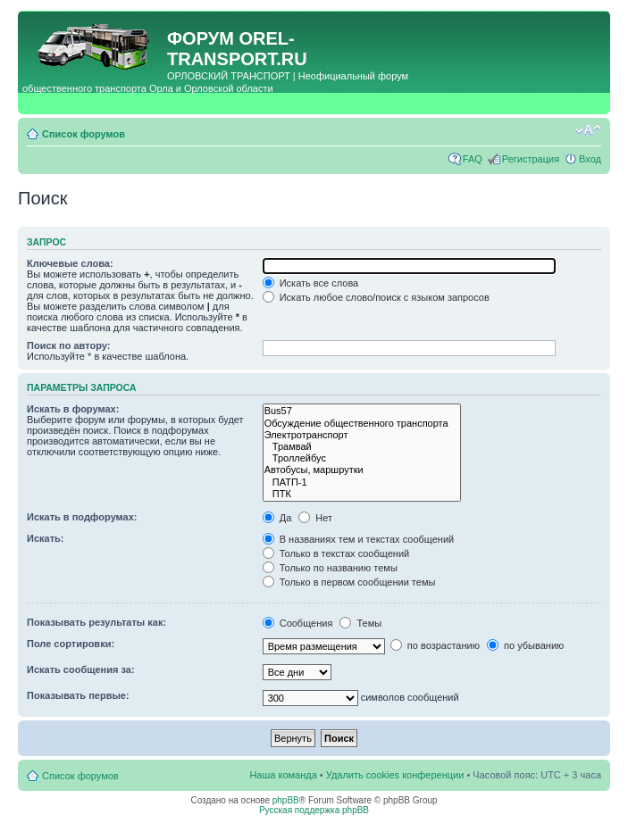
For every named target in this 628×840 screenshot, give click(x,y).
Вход (590, 159)
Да (277, 518)
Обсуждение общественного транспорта (362, 424)
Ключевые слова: (70, 263)
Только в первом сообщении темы (349, 582)
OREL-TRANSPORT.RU (237, 49)
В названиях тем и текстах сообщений (359, 539)
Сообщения (298, 623)
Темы (360, 623)
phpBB (286, 800)
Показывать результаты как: (96, 622)
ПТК (362, 494)
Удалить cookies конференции (395, 775)
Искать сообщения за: (81, 670)
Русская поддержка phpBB (314, 810)
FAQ (473, 159)
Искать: (45, 538)
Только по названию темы (330, 568)
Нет (315, 518)
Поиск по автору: (68, 345)
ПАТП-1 (362, 482)
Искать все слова (311, 283)
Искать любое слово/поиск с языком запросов (376, 297)
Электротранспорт (362, 435)
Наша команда (283, 775)
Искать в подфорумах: (82, 517)
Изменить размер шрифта (588, 130)
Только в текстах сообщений (336, 553)
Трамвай (362, 447)
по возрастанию (435, 645)
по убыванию (525, 645)
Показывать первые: (78, 695)
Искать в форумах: (73, 409)
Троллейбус (362, 458)
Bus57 (362, 411)
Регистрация (531, 159)
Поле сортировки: (71, 644)
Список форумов (84, 134)
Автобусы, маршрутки (362, 470)
